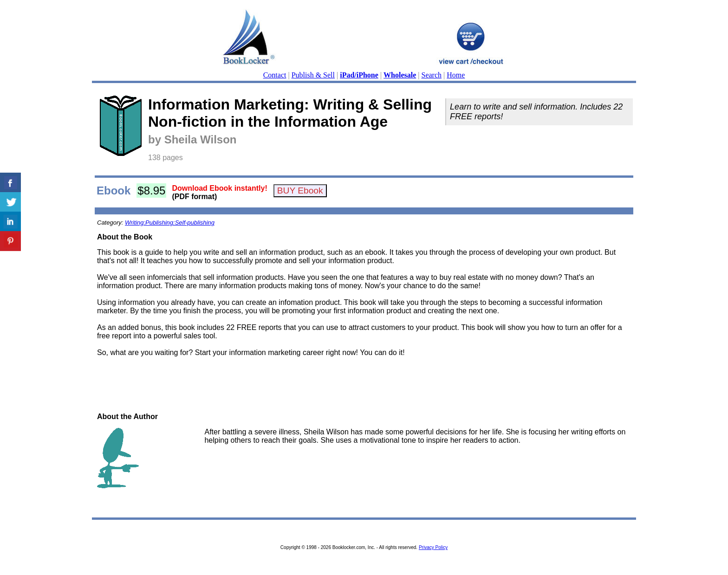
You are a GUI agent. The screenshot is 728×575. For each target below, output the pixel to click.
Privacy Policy (433, 547)
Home (456, 75)
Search (432, 75)
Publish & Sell (313, 75)
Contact (275, 75)
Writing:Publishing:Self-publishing (170, 223)
